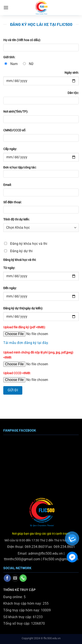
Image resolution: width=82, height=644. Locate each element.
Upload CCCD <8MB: (17, 373)
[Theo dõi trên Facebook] (7, 578)
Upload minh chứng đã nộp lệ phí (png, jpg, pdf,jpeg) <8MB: (38, 355)
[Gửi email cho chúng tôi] (15, 578)
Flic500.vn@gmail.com (61, 559)
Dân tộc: (73, 93)
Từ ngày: (9, 268)
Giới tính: (9, 57)
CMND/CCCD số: (15, 130)
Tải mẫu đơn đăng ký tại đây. (26, 343)
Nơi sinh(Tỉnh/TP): (16, 112)
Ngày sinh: (72, 73)
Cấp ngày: (10, 149)
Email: (7, 185)
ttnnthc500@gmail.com (22, 559)
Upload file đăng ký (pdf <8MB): (24, 327)
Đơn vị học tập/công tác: (41, 173)
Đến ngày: (10, 288)
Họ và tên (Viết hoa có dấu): (22, 40)
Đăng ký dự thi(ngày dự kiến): (23, 308)
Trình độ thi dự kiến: (16, 219)
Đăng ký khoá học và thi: (20, 260)
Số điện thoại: (12, 202)
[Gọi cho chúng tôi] (23, 578)
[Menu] (6, 8)
